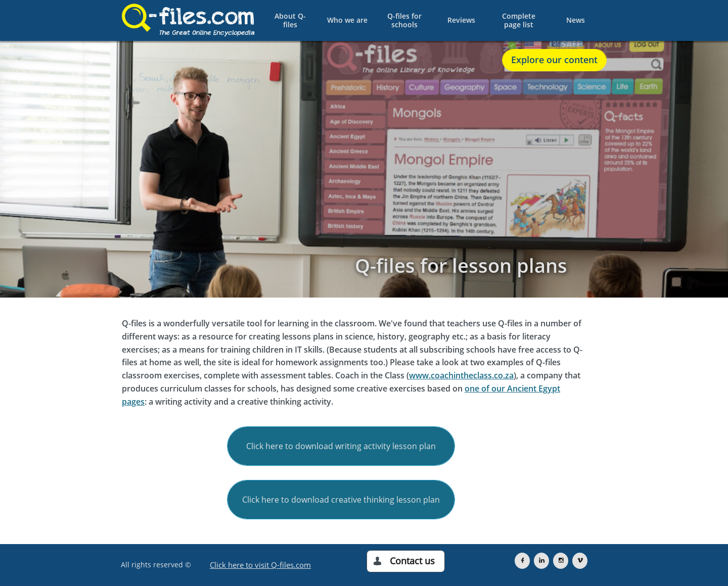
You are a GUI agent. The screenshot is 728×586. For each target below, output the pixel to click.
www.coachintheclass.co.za (461, 375)
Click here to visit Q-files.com (260, 565)
